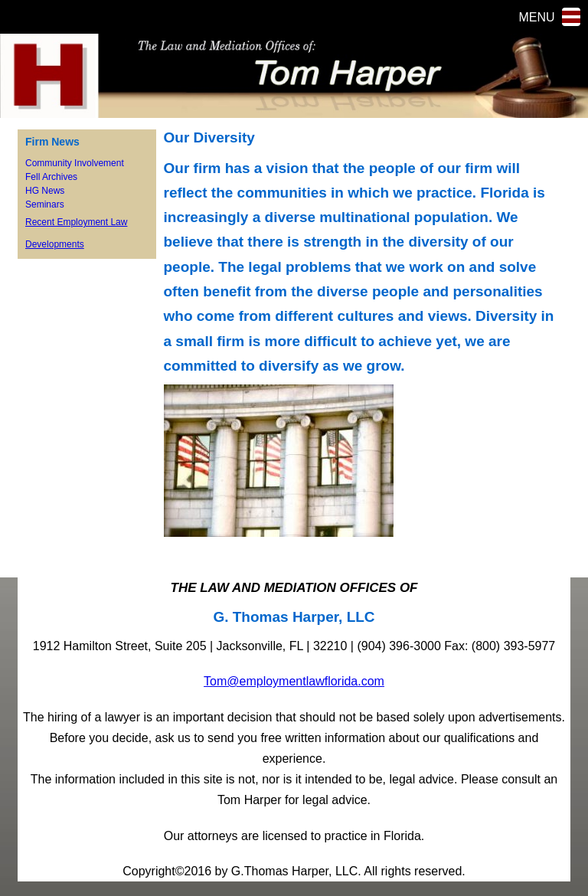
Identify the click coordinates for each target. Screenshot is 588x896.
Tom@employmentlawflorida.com (294, 681)
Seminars (45, 204)
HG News (45, 191)
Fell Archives (51, 177)
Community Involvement (75, 163)
